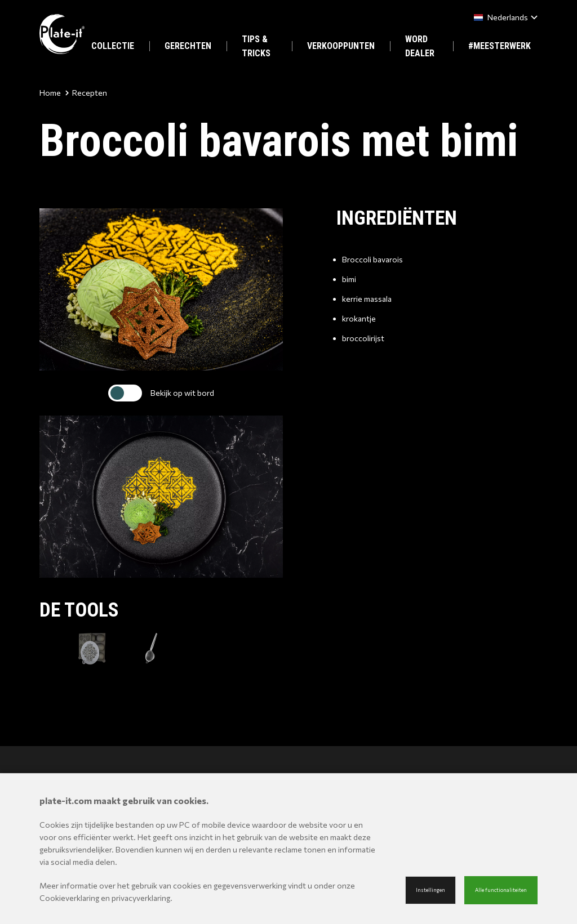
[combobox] (503, 17)
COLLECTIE (113, 46)
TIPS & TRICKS (256, 46)
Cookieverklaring (69, 898)
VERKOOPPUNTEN (341, 46)
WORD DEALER (420, 46)
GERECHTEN (188, 46)
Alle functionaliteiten (501, 890)
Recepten (86, 93)
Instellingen (430, 890)
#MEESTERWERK (500, 46)
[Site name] (62, 34)
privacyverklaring (141, 898)
